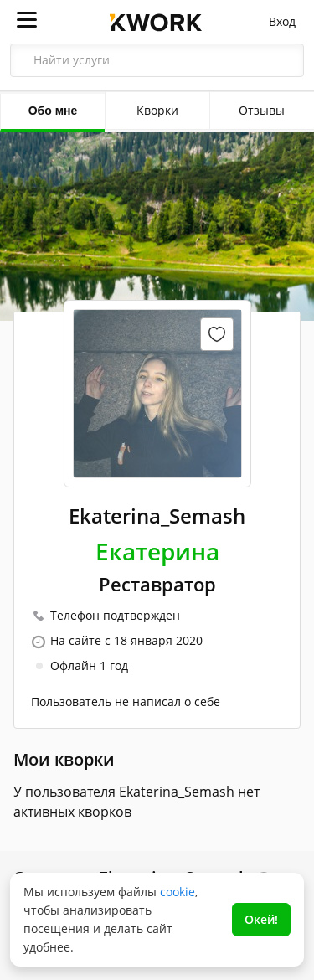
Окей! (261, 919)
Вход (282, 21)
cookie (178, 892)
